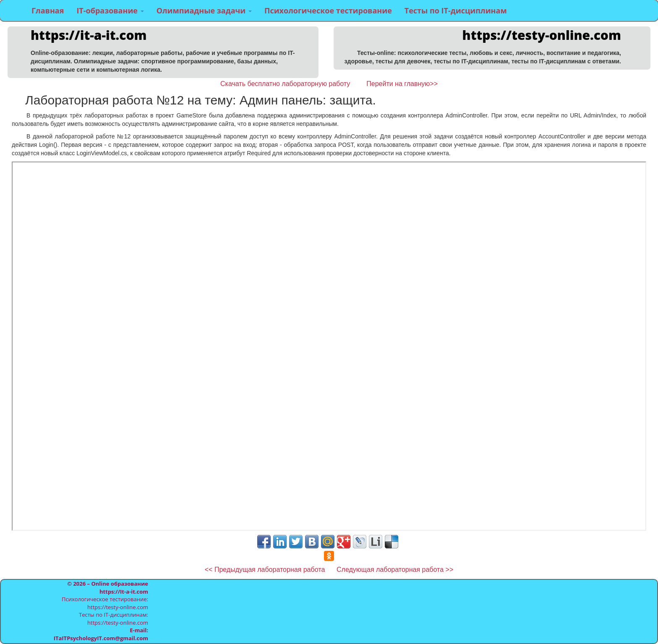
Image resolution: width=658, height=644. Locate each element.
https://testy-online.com (542, 35)
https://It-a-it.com (124, 592)
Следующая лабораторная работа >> (395, 570)
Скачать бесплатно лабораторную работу (285, 84)
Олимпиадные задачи (204, 10)
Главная (48, 10)
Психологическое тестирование (328, 10)
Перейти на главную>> (402, 84)
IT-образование (110, 10)
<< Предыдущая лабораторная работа (266, 570)
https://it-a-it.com (89, 35)
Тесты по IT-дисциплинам (456, 10)
